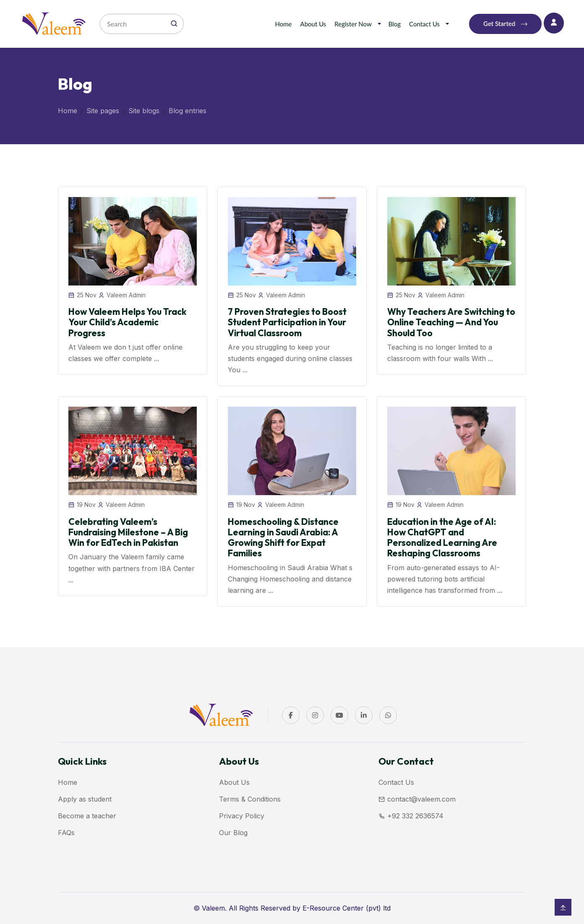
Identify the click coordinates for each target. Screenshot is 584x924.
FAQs (66, 833)
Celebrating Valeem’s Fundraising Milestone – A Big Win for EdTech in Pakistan (128, 532)
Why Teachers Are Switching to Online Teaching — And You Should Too (451, 322)
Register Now (353, 24)
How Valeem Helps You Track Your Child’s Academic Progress (127, 322)
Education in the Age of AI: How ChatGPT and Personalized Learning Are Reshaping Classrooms (442, 537)
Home (284, 24)
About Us (313, 24)
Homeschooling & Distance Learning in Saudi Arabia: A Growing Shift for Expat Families (283, 537)
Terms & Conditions (250, 799)
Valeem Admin (126, 295)
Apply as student (85, 799)
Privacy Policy (242, 816)
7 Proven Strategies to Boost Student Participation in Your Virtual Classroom (287, 322)
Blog (395, 24)
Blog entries (188, 111)
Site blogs (144, 111)
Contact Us (424, 24)
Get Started (505, 24)
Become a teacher (87, 816)
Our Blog (233, 833)
